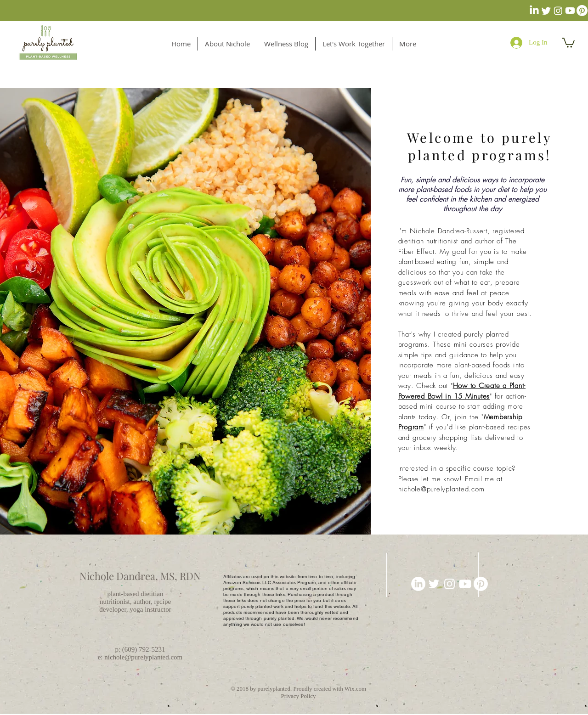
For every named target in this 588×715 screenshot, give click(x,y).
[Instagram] (558, 11)
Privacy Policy (298, 696)
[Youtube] (570, 11)
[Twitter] (546, 11)
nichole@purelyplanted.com (441, 489)
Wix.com (356, 689)
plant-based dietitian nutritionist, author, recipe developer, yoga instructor (135, 602)
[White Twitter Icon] (434, 584)
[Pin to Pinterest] (434, 709)
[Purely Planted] (449, 584)
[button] (568, 42)
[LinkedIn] (534, 11)
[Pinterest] (582, 11)
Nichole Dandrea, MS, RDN (140, 576)
